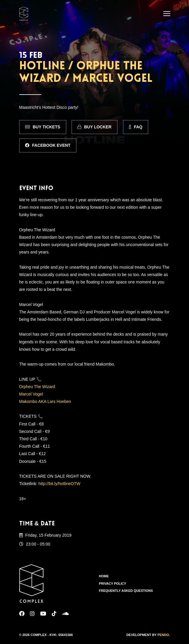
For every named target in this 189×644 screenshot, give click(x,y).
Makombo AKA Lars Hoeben (45, 401)
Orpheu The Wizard (37, 387)
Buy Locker (94, 127)
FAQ (136, 127)
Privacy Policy (113, 584)
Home (104, 576)
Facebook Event (48, 145)
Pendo (163, 635)
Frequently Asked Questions (126, 591)
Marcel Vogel (31, 394)
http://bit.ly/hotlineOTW (59, 484)
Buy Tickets (43, 127)
